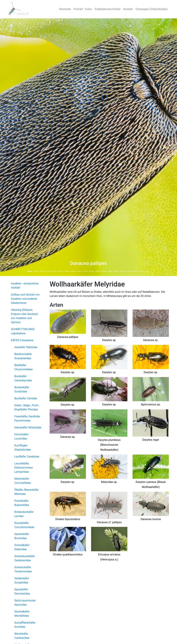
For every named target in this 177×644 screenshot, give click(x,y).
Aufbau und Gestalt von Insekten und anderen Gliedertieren (25, 299)
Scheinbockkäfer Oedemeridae (25, 558)
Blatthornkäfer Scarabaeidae (23, 356)
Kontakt (128, 9)
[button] (13, 147)
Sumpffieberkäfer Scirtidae (25, 625)
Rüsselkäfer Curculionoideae (24, 525)
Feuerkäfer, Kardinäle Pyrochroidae (27, 418)
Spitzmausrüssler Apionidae (25, 603)
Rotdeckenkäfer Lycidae (24, 514)
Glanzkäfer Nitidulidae (28, 427)
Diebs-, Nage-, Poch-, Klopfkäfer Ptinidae (27, 407)
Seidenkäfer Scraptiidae (22, 580)
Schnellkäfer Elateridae (22, 547)
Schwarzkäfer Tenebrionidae (23, 569)
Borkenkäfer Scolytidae (22, 389)
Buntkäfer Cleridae (26, 398)
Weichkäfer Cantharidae (22, 636)
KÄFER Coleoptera (22, 340)
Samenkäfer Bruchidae (22, 536)
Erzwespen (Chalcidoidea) (152, 9)
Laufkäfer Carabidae (27, 457)
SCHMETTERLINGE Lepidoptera (23, 331)
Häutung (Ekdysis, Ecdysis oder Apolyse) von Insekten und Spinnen (24, 316)
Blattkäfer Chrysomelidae (24, 367)
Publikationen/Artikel (108, 9)
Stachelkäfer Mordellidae (22, 614)
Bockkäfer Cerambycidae (23, 378)
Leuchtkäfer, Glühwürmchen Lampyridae (24, 468)
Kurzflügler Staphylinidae (23, 448)
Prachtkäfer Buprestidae (22, 503)
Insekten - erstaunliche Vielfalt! (25, 286)
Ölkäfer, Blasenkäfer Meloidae (27, 492)
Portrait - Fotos (83, 9)
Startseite (65, 9)
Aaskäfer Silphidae (26, 347)
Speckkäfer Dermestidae (22, 591)
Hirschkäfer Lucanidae (21, 436)
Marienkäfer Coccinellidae (23, 481)
